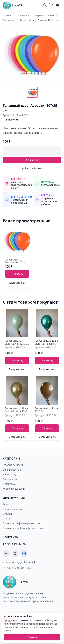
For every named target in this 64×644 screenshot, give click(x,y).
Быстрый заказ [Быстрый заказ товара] (17, 283)
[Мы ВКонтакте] (15, 554)
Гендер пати (10, 479)
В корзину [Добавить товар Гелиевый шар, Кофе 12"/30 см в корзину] (47, 428)
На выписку (9, 474)
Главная (7, 15)
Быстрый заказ (32, 168)
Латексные (9, 20)
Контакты (11, 537)
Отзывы (7, 514)
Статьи (7, 519)
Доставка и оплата (13, 509)
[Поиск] (45, 5)
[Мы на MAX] (24, 554)
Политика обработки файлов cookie (23, 528)
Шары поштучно (44, 15)
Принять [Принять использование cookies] (32, 637)
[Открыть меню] (58, 5)
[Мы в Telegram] (6, 554)
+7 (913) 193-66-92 (15, 544)
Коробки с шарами (14, 489)
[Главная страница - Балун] (12, 5)
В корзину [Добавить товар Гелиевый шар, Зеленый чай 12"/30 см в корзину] (17, 360)
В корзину (32, 160)
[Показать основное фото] (32, 92)
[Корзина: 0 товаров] (51, 5)
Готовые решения (13, 465)
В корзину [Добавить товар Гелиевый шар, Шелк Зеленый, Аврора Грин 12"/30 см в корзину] (47, 360)
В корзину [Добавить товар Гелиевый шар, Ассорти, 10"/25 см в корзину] (17, 274)
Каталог (25, 15)
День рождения (12, 470)
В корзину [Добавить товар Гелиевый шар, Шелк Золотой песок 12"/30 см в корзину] (17, 428)
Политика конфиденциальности (21, 523)
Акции (6, 504)
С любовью (9, 484)
